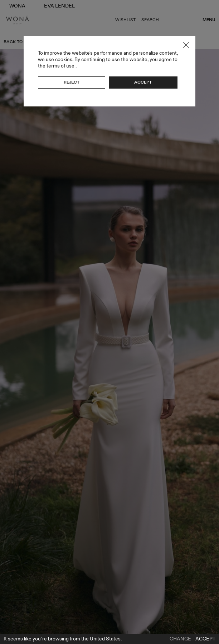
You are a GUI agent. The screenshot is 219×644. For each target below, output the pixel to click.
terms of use (60, 66)
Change (180, 639)
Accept (205, 639)
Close (186, 45)
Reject (72, 82)
